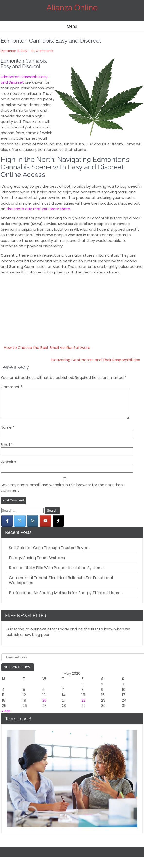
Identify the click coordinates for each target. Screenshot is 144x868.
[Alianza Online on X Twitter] (20, 527)
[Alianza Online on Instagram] (33, 527)
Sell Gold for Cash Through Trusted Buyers (49, 554)
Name (8, 433)
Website (8, 468)
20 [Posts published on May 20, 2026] (44, 706)
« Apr (6, 717)
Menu (72, 26)
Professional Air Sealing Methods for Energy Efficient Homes (66, 599)
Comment (12, 387)
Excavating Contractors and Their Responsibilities (95, 360)
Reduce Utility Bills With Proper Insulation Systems (56, 574)
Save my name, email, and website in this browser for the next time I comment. (63, 493)
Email (7, 450)
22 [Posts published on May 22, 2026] (83, 706)
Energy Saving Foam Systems (37, 564)
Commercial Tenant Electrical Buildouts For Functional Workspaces (61, 586)
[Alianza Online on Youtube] (45, 527)
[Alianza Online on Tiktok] (58, 527)
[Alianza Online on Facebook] (7, 527)
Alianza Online (72, 7)
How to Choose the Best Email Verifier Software (47, 347)
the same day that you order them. (39, 209)
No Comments (42, 51)
